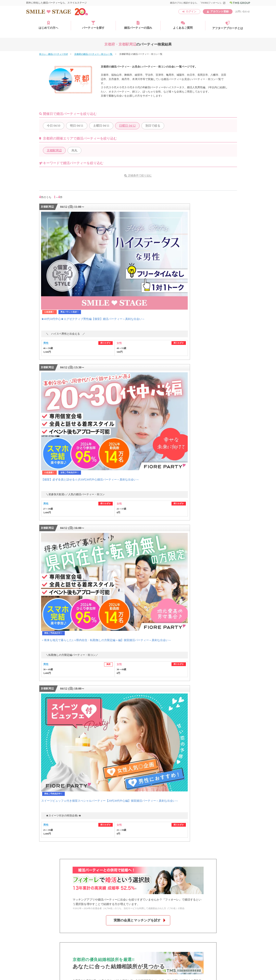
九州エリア (46, 745)
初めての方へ (49, 635)
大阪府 (113, 733)
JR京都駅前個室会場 (54, 681)
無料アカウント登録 (215, 635)
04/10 (54, 126)
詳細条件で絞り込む (140, 175)
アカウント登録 (219, 11)
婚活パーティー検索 (52, 640)
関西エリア (46, 733)
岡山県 (79, 739)
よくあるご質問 (183, 25)
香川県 (96, 739)
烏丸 (74, 150)
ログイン (191, 11)
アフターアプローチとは (228, 25)
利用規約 (62, 927)
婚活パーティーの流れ (138, 25)
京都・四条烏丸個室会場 (96, 681)
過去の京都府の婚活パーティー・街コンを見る (138, 588)
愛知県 (79, 727)
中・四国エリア (48, 739)
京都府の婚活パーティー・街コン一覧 (94, 54)
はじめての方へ (48, 25)
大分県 (96, 745)
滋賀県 (79, 733)
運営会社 (44, 927)
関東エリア (46, 721)
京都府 (96, 733)
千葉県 (79, 721)
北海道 (79, 715)
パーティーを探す (93, 25)
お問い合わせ (243, 11)
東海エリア (46, 727)
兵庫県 (129, 733)
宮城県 (96, 715)
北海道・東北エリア (51, 715)
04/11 (77, 126)
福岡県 (79, 745)
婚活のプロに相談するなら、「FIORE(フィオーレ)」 (198, 3)
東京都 (96, 721)
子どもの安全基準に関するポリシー (59, 932)
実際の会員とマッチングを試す (137, 483)
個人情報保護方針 (121, 927)
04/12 (127, 126)
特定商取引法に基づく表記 (89, 927)
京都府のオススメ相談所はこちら (137, 564)
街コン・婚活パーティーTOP (54, 54)
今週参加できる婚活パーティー (58, 644)
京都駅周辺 (54, 150)
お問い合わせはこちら (164, 635)
